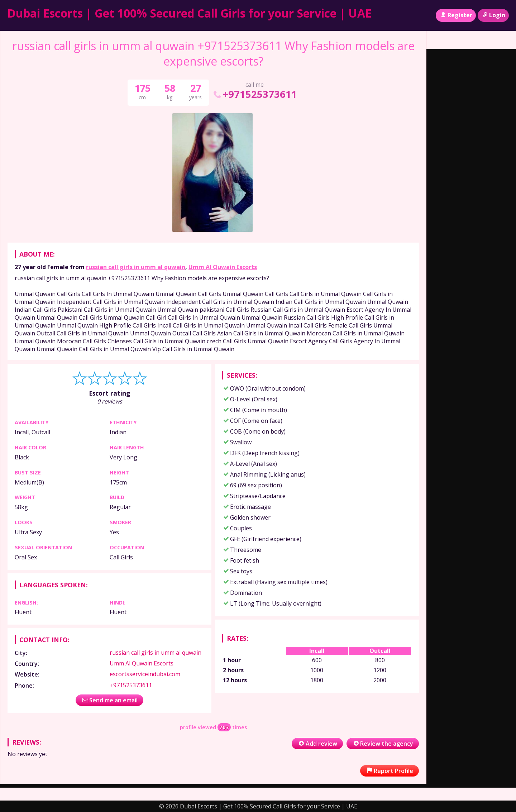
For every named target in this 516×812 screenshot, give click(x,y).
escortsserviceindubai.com (145, 674)
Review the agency (383, 744)
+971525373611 (255, 94)
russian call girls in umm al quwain (136, 267)
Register (456, 15)
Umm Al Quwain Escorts (223, 267)
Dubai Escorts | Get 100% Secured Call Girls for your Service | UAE (189, 13)
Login (493, 15)
